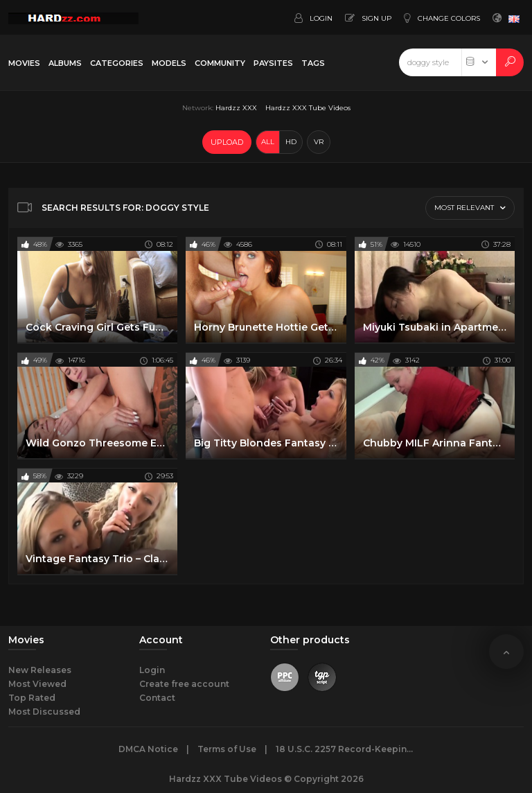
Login (152, 670)
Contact (157, 698)
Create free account (184, 684)
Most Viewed (37, 684)
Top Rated (32, 698)
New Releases (40, 670)
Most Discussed (44, 712)
